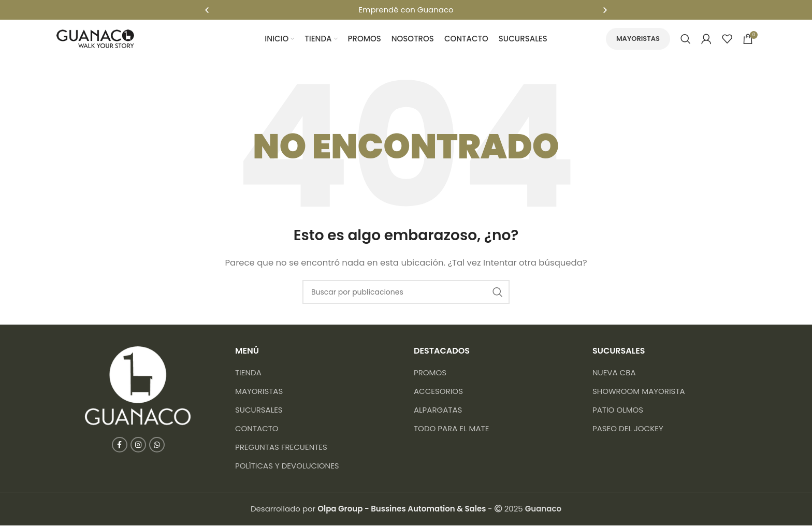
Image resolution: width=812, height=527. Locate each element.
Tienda (248, 374)
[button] (207, 10)
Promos (430, 374)
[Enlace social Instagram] (138, 446)
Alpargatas (438, 411)
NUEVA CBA (614, 374)
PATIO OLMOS (618, 411)
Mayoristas (638, 39)
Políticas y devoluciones (287, 467)
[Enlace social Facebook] (120, 446)
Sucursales (259, 411)
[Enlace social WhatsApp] (157, 446)
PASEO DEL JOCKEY (628, 430)
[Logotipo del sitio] (95, 38)
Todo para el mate (451, 430)
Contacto (257, 430)
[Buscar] (686, 39)
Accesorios (438, 393)
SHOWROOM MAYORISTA (639, 393)
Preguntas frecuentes (281, 449)
